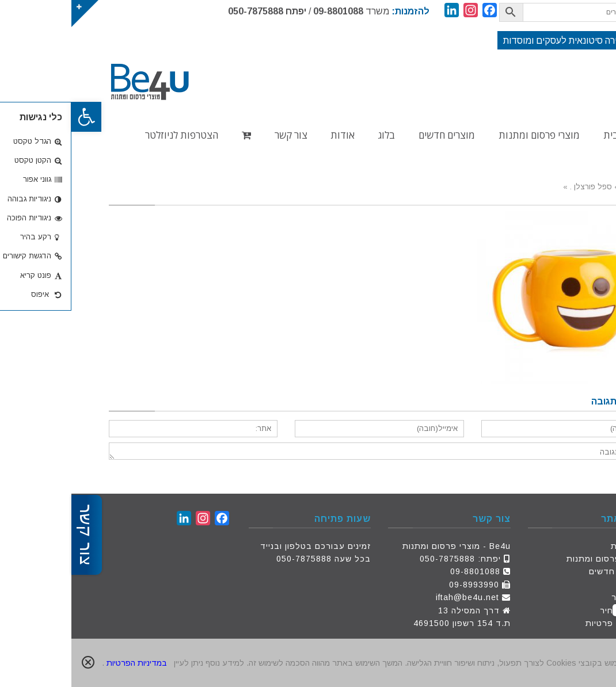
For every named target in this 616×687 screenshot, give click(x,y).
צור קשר (556, 597)
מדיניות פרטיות (543, 623)
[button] (15, 117)
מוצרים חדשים (545, 571)
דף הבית (556, 546)
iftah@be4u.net (396, 597)
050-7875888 (184, 11)
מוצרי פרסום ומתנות (534, 559)
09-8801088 (267, 11)
